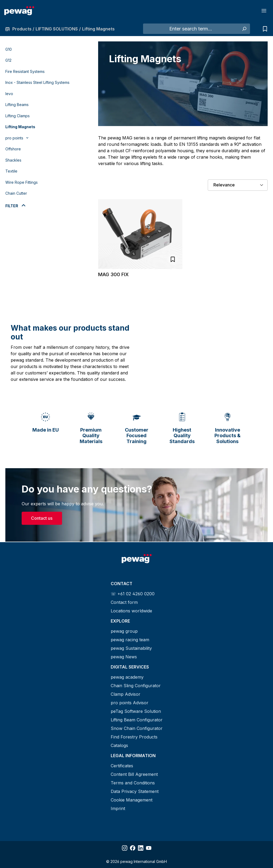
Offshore (13, 149)
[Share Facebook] (133, 848)
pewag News (124, 657)
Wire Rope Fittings (22, 182)
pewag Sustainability (131, 648)
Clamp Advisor (126, 694)
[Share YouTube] (149, 848)
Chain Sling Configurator (136, 686)
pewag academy (127, 677)
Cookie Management (132, 800)
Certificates (122, 766)
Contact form (124, 602)
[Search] (244, 29)
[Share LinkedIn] (141, 848)
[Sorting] (238, 185)
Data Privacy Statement (135, 791)
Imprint (118, 808)
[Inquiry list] (264, 29)
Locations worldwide (131, 611)
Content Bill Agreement (134, 774)
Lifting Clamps (18, 116)
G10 (9, 49)
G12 (8, 60)
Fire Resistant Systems (25, 71)
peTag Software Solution (136, 711)
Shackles (13, 160)
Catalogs (119, 745)
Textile (11, 171)
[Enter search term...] (191, 29)
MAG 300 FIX (113, 274)
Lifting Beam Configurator (137, 720)
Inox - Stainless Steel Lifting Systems (37, 82)
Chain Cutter (16, 193)
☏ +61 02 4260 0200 (133, 594)
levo (9, 94)
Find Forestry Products (134, 737)
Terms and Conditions (133, 783)
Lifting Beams (17, 105)
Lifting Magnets (20, 127)
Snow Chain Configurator (137, 728)
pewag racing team (130, 640)
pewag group (124, 631)
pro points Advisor (130, 703)
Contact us (42, 519)
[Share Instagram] (125, 848)
